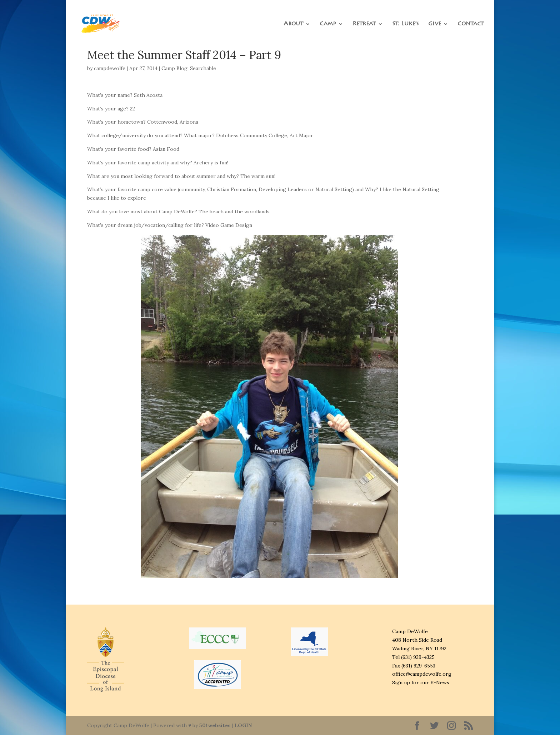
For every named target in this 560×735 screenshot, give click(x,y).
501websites (215, 725)
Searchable (203, 68)
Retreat (364, 24)
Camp (328, 24)
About (293, 24)
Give (435, 24)
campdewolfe (110, 68)
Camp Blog (174, 68)
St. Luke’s (406, 24)
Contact (471, 24)
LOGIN (243, 725)
